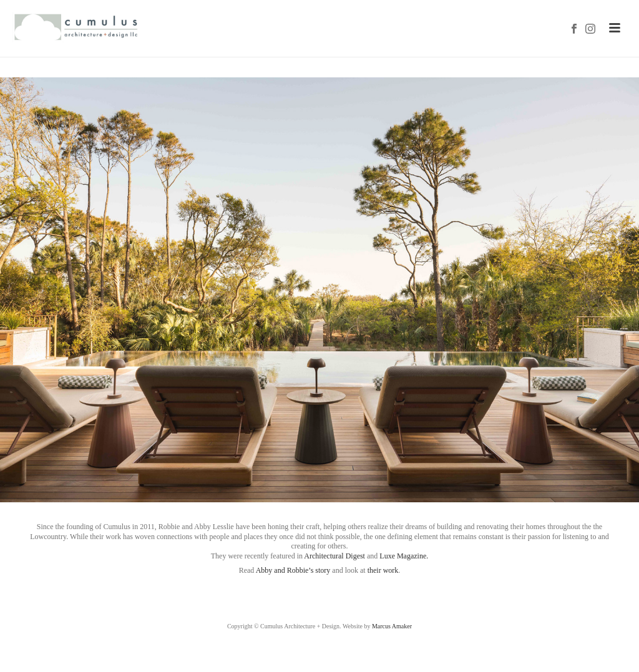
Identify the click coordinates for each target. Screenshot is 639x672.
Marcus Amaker (392, 626)
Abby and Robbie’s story (293, 570)
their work (383, 570)
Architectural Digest (334, 556)
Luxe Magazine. (404, 556)
